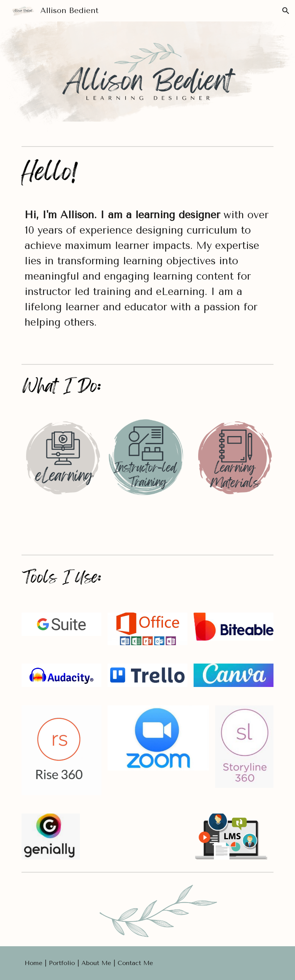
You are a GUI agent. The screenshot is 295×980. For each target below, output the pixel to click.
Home (35, 963)
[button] (286, 11)
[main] (147, 278)
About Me (96, 963)
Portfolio (63, 963)
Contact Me (135, 963)
